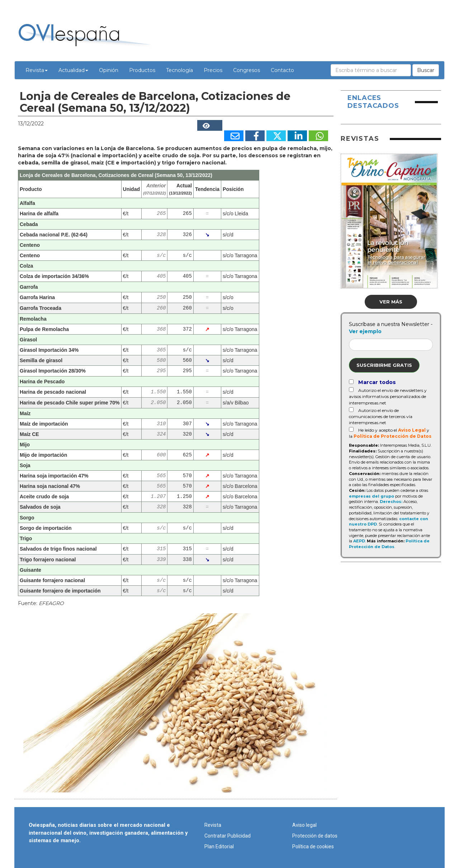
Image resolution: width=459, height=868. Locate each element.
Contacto (282, 70)
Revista (37, 70)
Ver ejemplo (365, 331)
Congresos (247, 70)
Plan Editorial (219, 847)
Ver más (391, 302)
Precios (213, 70)
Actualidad (73, 70)
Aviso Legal (412, 430)
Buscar (426, 70)
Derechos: (391, 502)
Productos (142, 70)
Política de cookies (313, 847)
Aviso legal (304, 825)
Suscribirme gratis (384, 365)
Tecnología (179, 70)
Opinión (109, 70)
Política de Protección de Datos (392, 436)
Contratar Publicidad (228, 836)
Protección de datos (315, 836)
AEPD (359, 541)
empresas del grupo (372, 496)
